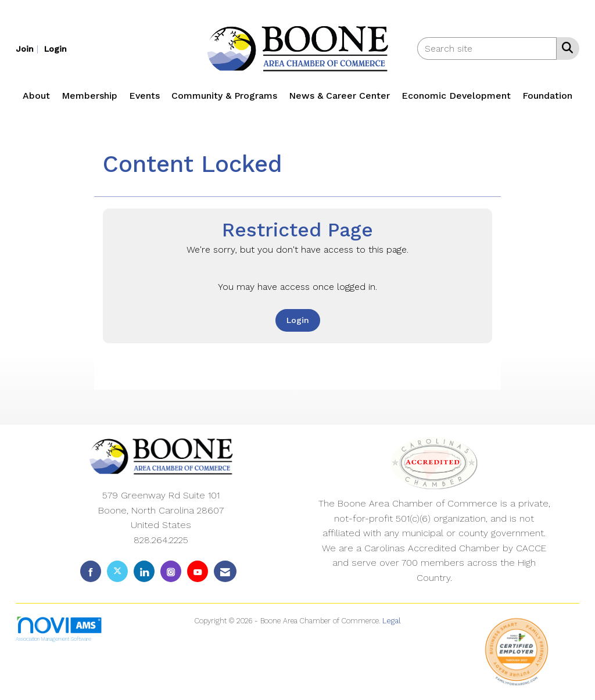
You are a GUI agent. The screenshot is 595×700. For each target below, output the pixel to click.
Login (298, 320)
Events (144, 96)
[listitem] (28, 49)
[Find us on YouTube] (198, 571)
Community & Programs (224, 96)
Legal (392, 621)
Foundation (547, 96)
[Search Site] (565, 48)
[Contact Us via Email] (225, 571)
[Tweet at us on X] (117, 571)
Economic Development (456, 96)
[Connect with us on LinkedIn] (144, 571)
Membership (89, 96)
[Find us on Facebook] (91, 571)
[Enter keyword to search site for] (487, 49)
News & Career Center (339, 96)
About (36, 96)
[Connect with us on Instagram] (171, 571)
